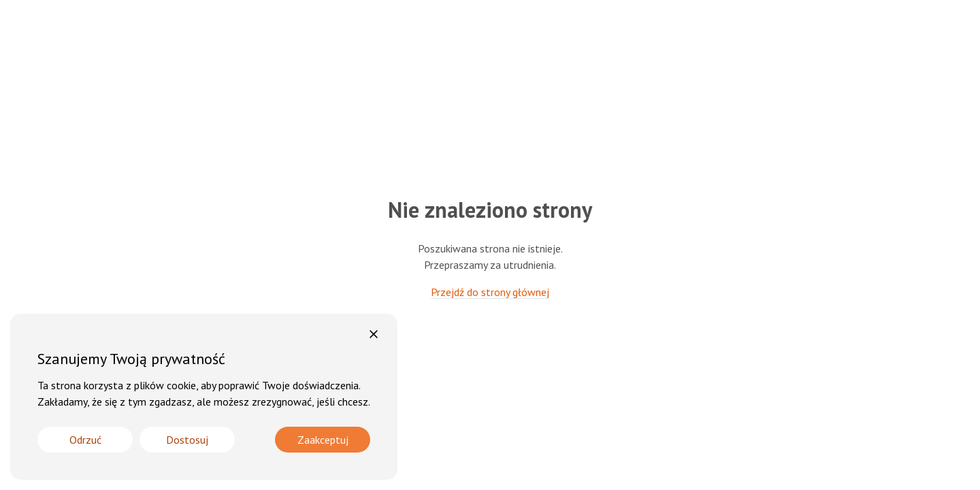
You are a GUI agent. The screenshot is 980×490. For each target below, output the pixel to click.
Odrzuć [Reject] (85, 440)
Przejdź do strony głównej (490, 292)
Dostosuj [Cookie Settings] (187, 440)
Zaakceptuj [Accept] (323, 440)
